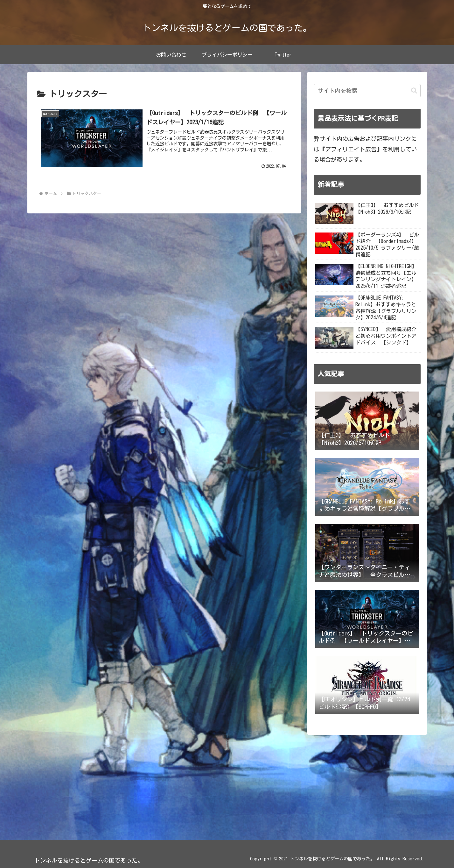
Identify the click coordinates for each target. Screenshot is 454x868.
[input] (367, 91)
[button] (414, 90)
